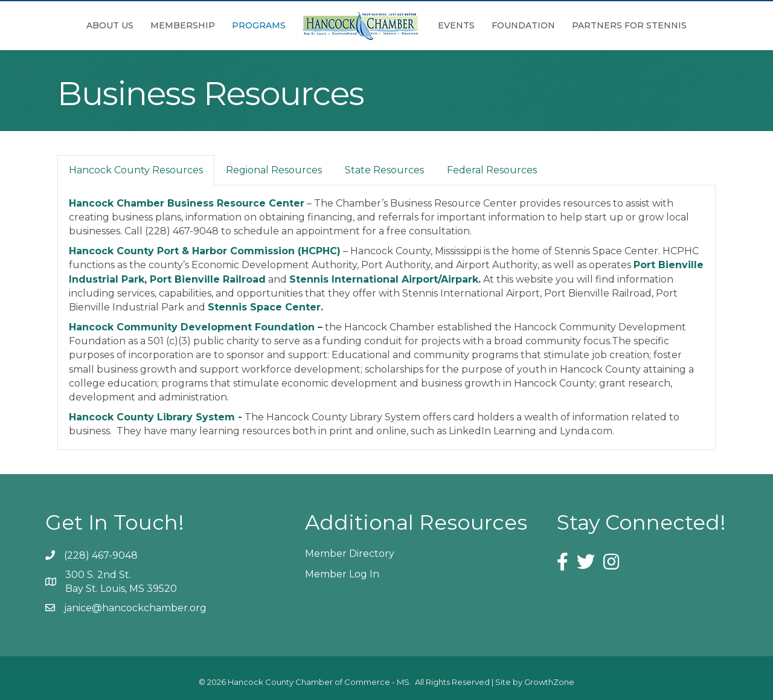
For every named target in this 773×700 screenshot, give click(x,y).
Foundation (523, 25)
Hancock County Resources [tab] (136, 170)
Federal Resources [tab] (492, 170)
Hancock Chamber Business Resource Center (187, 203)
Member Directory (350, 554)
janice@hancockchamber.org (135, 608)
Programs (259, 25)
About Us (110, 25)
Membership (183, 25)
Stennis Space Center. (265, 307)
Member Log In (342, 574)
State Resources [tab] (384, 170)
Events (456, 25)
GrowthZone (549, 682)
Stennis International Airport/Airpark (384, 279)
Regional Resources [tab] (274, 170)
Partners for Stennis (629, 25)
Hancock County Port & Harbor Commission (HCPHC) (205, 251)
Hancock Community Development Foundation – (196, 327)
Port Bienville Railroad (208, 279)
